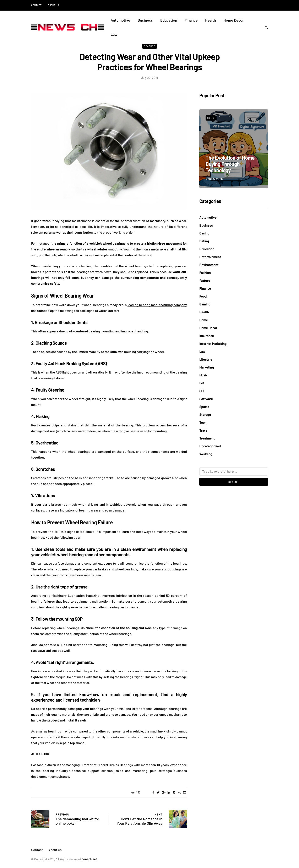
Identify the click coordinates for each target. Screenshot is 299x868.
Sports (204, 407)
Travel (204, 430)
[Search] (234, 471)
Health (211, 20)
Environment (209, 265)
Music (203, 375)
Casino (204, 233)
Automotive (120, 20)
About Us (53, 5)
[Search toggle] (265, 27)
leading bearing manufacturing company (157, 305)
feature (150, 46)
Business (145, 20)
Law (114, 34)
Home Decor (234, 20)
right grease (69, 607)
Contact (36, 5)
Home (211, 118)
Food (203, 296)
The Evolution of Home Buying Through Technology (230, 164)
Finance (191, 20)
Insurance (207, 336)
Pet (202, 383)
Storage (205, 414)
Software (206, 399)
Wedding (206, 454)
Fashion (205, 273)
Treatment (207, 438)
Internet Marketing (213, 344)
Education (169, 20)
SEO (202, 391)
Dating (204, 241)
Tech (203, 422)
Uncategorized (210, 446)
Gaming (205, 304)
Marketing (207, 367)
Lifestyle (206, 359)
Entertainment (210, 257)
